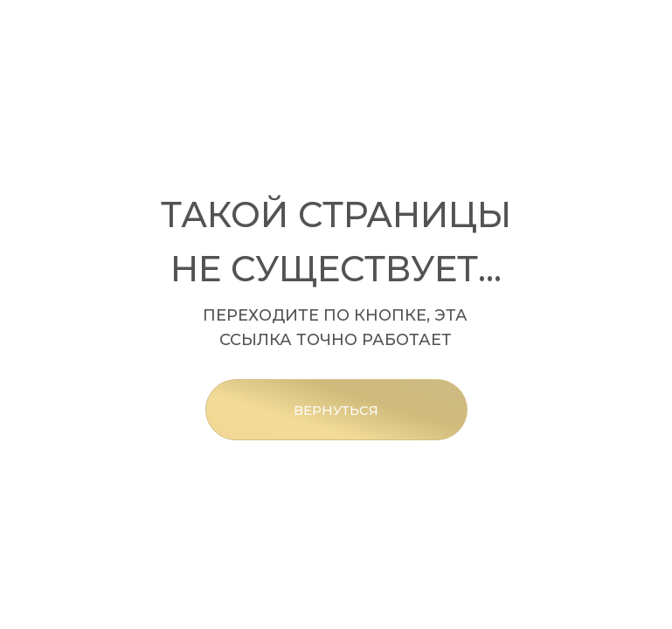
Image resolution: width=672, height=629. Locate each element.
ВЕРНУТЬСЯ (336, 410)
